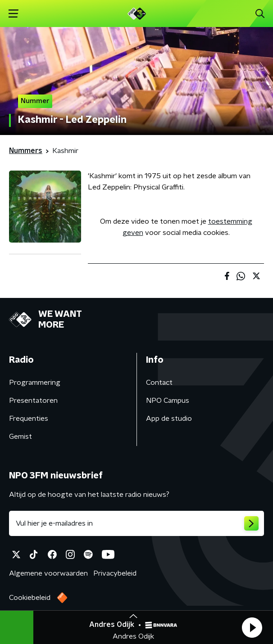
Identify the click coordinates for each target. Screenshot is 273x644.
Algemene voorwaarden (48, 573)
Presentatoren (33, 401)
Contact (159, 383)
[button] (252, 627)
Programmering (35, 383)
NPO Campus (168, 401)
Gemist (20, 437)
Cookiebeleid (30, 598)
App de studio (169, 419)
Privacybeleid (115, 573)
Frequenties (29, 419)
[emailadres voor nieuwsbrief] (136, 523)
